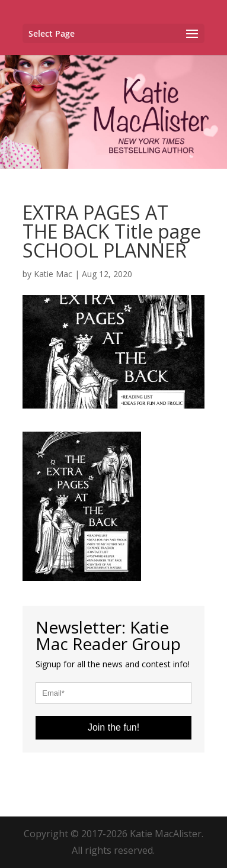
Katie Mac (53, 274)
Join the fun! (113, 727)
